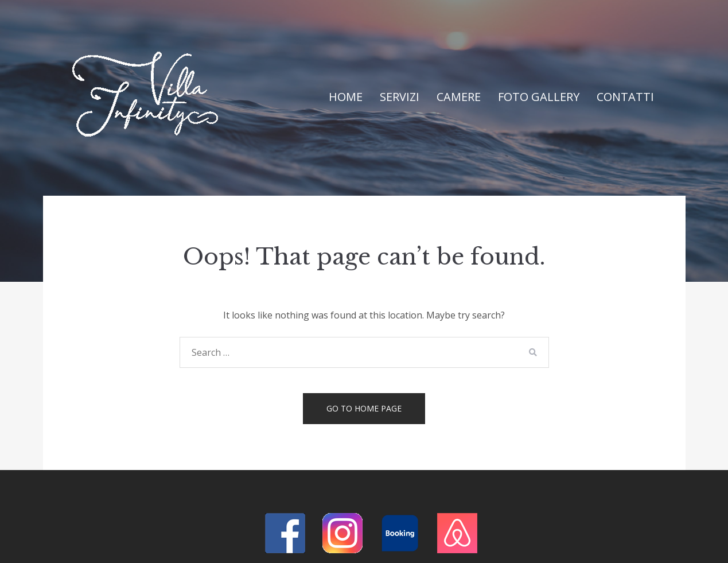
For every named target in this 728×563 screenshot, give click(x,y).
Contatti (625, 97)
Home (346, 97)
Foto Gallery (539, 97)
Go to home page (364, 408)
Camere (459, 97)
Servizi (400, 97)
